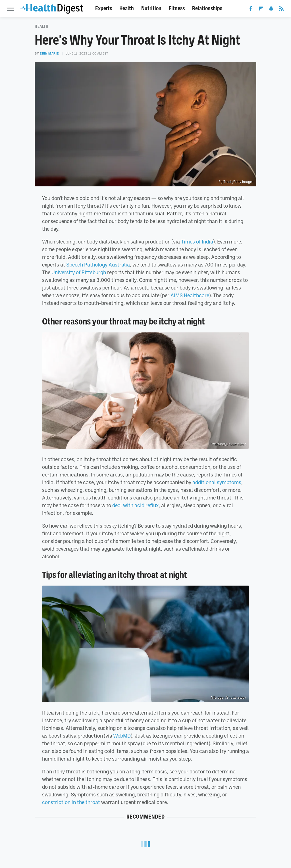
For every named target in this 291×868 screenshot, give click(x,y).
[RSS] (281, 10)
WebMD (122, 736)
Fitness (177, 8)
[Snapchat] (271, 10)
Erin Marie (49, 53)
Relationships (207, 8)
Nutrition (151, 8)
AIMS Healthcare (190, 295)
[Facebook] (251, 10)
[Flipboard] (261, 10)
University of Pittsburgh (79, 272)
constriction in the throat (71, 802)
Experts (104, 8)
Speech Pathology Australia (98, 265)
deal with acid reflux (135, 505)
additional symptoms (217, 482)
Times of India (197, 242)
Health (127, 8)
